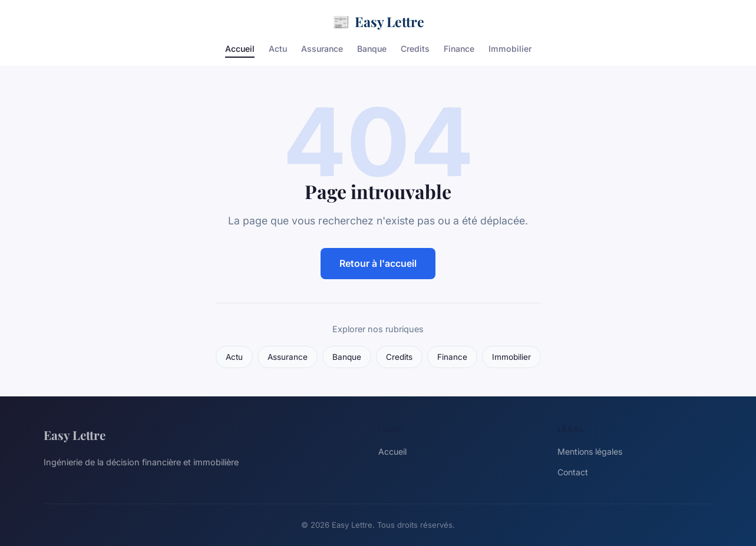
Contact (573, 472)
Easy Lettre (378, 21)
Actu (278, 49)
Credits (415, 49)
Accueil (240, 49)
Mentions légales (590, 451)
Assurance (322, 49)
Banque (372, 49)
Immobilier (510, 49)
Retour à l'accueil (378, 263)
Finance (459, 49)
